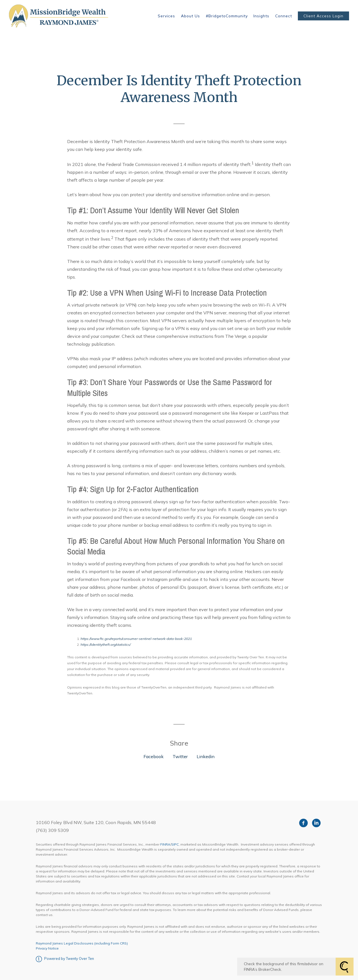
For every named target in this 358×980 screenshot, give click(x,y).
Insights (261, 16)
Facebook (154, 756)
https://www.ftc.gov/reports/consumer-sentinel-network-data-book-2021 (136, 639)
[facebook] (303, 823)
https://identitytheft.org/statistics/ (106, 645)
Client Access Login (323, 16)
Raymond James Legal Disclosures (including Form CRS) (82, 943)
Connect (284, 16)
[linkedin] (316, 823)
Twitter (180, 756)
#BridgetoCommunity (227, 16)
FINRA (165, 844)
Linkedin (206, 756)
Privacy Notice (47, 948)
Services (166, 16)
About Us (190, 16)
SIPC (175, 844)
